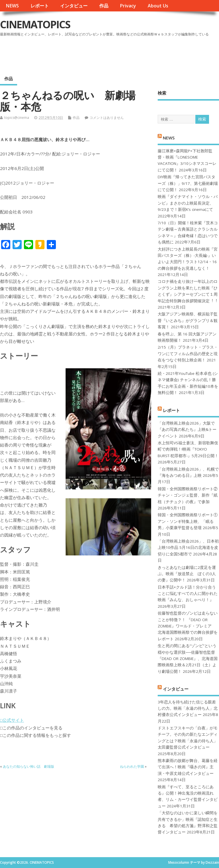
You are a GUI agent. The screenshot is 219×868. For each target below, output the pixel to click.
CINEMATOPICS (35, 24)
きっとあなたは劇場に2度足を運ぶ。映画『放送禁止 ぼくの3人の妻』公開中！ (187, 574)
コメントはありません (107, 118)
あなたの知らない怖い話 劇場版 (29, 766)
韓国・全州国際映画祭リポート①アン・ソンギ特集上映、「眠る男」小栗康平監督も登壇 (188, 521)
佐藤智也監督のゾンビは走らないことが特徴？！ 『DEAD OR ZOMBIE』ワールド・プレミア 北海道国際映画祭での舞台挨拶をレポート (188, 626)
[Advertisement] (110, 54)
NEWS (12, 6)
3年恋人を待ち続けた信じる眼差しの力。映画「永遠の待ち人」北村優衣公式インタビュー (188, 708)
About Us (158, 6)
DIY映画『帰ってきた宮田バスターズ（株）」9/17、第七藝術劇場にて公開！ (188, 183)
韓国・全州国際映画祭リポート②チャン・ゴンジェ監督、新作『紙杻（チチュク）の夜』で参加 (188, 495)
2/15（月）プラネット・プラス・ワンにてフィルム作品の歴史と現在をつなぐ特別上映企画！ (188, 354)
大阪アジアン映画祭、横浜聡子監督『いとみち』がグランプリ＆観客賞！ (188, 320)
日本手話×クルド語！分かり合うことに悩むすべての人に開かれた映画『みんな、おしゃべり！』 (188, 594)
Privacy (128, 6)
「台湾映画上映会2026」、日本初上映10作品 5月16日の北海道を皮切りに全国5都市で (188, 548)
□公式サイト (12, 720)
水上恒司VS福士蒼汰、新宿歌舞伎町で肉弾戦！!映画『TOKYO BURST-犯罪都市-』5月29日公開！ (188, 449)
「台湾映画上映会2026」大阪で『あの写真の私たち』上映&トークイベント (187, 430)
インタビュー (74, 6)
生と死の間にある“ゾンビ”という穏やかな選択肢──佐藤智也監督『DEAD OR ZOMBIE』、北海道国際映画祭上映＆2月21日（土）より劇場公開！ (188, 659)
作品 (104, 6)
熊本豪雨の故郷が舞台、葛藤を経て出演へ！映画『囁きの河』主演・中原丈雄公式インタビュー (188, 767)
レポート (40, 6)
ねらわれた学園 (132, 766)
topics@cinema (17, 118)
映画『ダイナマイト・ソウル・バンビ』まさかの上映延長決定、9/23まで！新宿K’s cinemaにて (188, 203)
